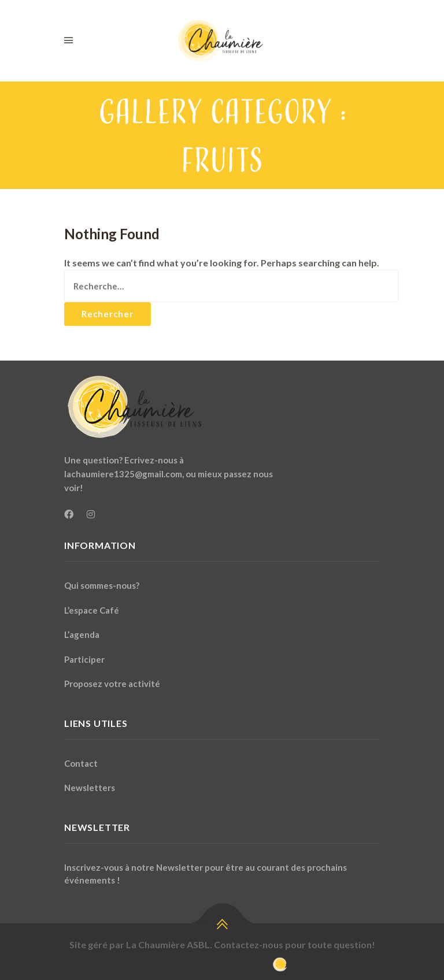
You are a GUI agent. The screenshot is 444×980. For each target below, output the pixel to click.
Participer (84, 659)
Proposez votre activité (112, 684)
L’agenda (82, 634)
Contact (81, 763)
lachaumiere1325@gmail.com (123, 474)
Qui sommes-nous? (102, 585)
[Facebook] (69, 514)
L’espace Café (92, 610)
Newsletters (90, 788)
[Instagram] (91, 514)
